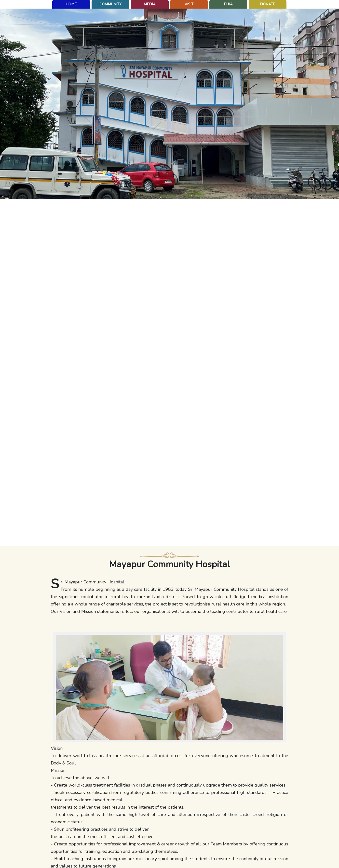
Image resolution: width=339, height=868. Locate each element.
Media (150, 4)
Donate (268, 4)
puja (228, 4)
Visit (189, 4)
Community (110, 4)
